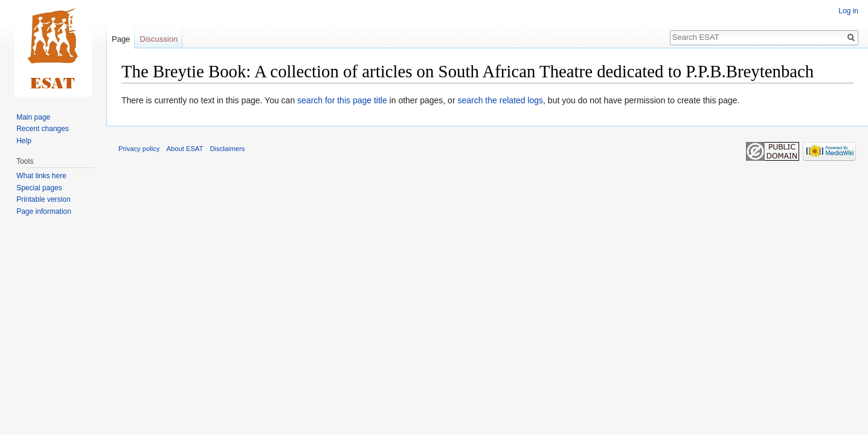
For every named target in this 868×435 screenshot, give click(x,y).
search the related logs (500, 100)
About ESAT (185, 149)
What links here (41, 176)
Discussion (159, 39)
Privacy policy (139, 149)
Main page (33, 117)
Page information (44, 211)
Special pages (39, 188)
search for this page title (342, 100)
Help (24, 141)
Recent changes (43, 129)
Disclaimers (228, 149)
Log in (848, 11)
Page (121, 39)
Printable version (43, 199)
